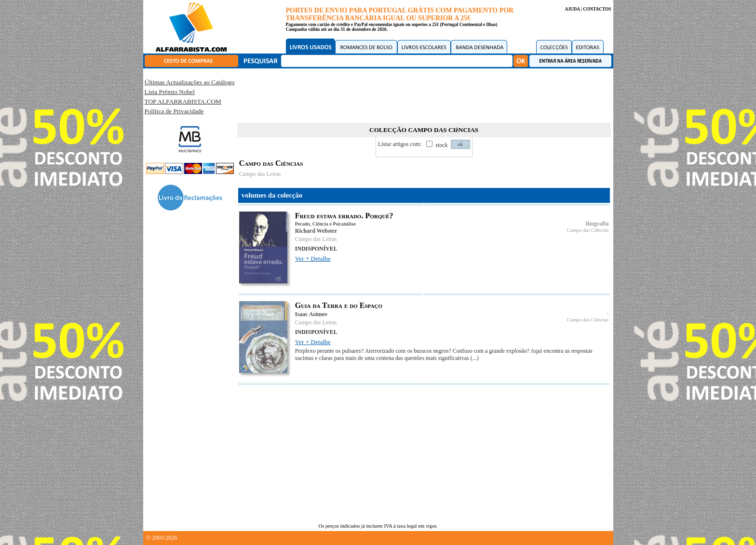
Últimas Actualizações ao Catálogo (190, 82)
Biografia (597, 224)
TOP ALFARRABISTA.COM (183, 101)
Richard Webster (316, 231)
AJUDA (572, 9)
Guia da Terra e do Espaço (339, 305)
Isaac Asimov (311, 314)
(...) (475, 358)
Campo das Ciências (587, 230)
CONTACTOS (597, 9)
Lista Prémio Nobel (170, 92)
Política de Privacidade (174, 111)
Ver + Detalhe (313, 259)
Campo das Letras (260, 174)
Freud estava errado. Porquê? (344, 216)
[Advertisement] (424, 94)
